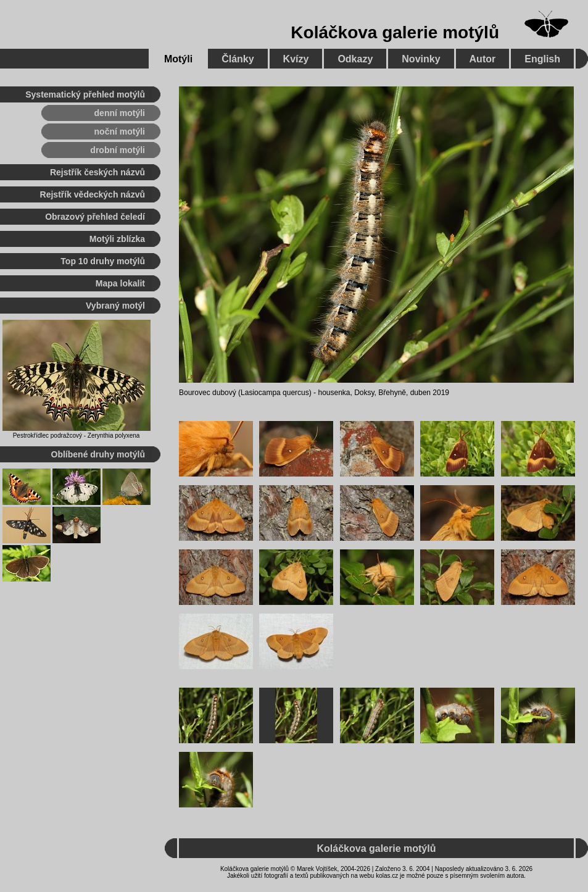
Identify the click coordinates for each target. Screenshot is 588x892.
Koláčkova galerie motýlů (395, 32)
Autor (483, 59)
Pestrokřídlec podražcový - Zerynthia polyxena (77, 436)
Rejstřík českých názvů (97, 172)
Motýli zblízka (117, 239)
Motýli (178, 59)
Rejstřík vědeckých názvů (93, 194)
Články (238, 59)
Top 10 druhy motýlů (103, 261)
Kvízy (296, 59)
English (542, 59)
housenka (334, 393)
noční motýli (120, 131)
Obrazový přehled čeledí (95, 217)
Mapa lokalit (120, 283)
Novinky (421, 59)
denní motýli (120, 113)
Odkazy (355, 59)
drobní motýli (118, 150)
